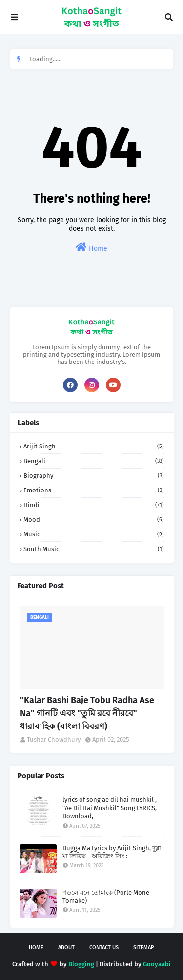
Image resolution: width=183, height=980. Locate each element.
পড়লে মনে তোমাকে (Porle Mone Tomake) (106, 896)
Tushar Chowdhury (54, 739)
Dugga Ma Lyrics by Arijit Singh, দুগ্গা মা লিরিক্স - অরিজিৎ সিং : (112, 852)
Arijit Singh (94, 446)
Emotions (94, 490)
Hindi (94, 505)
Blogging (81, 964)
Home (91, 247)
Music (94, 534)
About (66, 948)
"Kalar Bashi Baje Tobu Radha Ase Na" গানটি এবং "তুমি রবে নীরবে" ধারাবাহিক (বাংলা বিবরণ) (87, 713)
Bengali (94, 461)
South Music (94, 549)
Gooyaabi (157, 964)
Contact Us (104, 948)
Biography (94, 476)
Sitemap (144, 948)
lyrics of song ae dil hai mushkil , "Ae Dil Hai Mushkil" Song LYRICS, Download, (110, 808)
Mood (94, 520)
